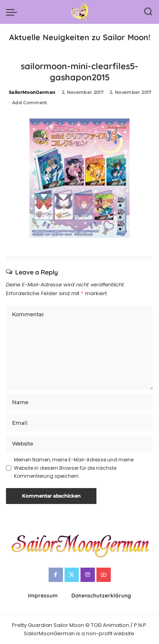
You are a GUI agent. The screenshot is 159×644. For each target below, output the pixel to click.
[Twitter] (72, 575)
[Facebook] (56, 575)
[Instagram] (88, 575)
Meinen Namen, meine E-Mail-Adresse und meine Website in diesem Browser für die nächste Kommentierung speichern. (74, 468)
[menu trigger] (14, 12)
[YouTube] (104, 575)
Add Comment (30, 103)
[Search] (148, 12)
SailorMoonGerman (32, 92)
